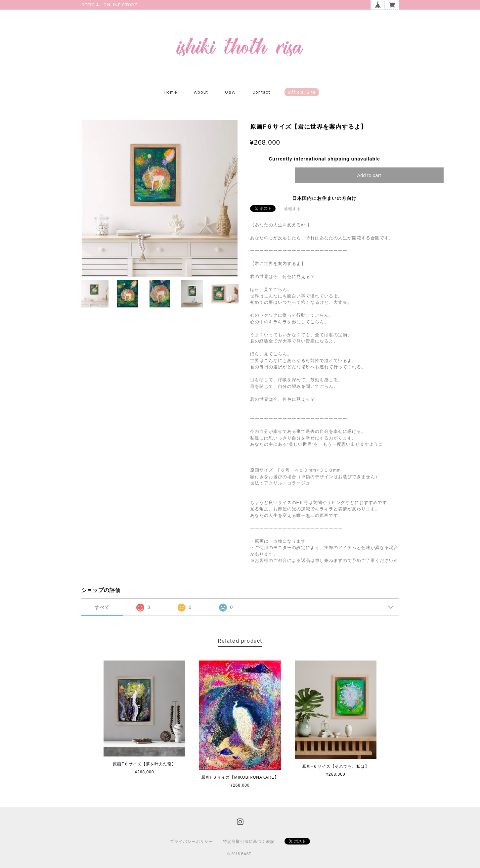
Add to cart (369, 175)
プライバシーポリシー (192, 842)
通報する (292, 209)
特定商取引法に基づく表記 (249, 842)
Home (170, 92)
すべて (102, 607)
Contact (261, 92)
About (201, 92)
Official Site (302, 92)
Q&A (230, 92)
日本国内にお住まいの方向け (324, 198)
